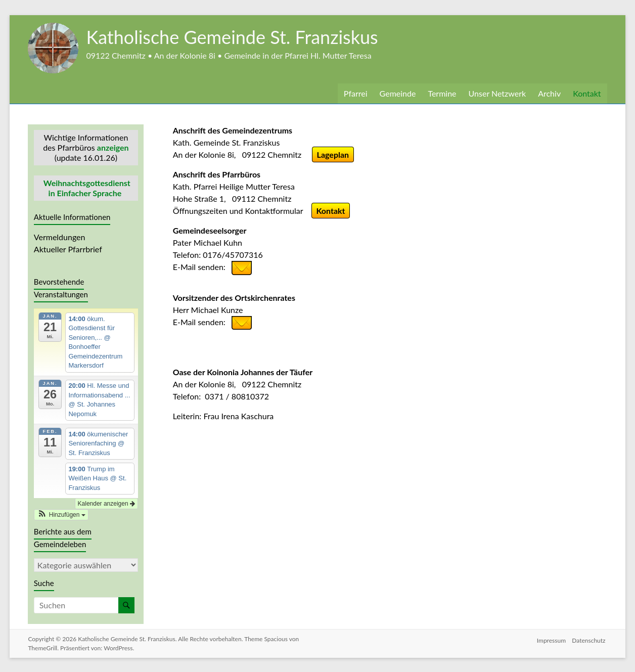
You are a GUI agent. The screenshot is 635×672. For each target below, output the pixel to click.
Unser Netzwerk (498, 93)
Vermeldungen (60, 237)
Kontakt (587, 93)
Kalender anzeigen (106, 504)
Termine (443, 93)
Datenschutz (590, 638)
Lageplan (336, 154)
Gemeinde (397, 93)
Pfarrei (355, 93)
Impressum (550, 638)
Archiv (550, 93)
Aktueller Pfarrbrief (67, 249)
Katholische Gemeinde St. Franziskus (238, 37)
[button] (61, 515)
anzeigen (113, 147)
